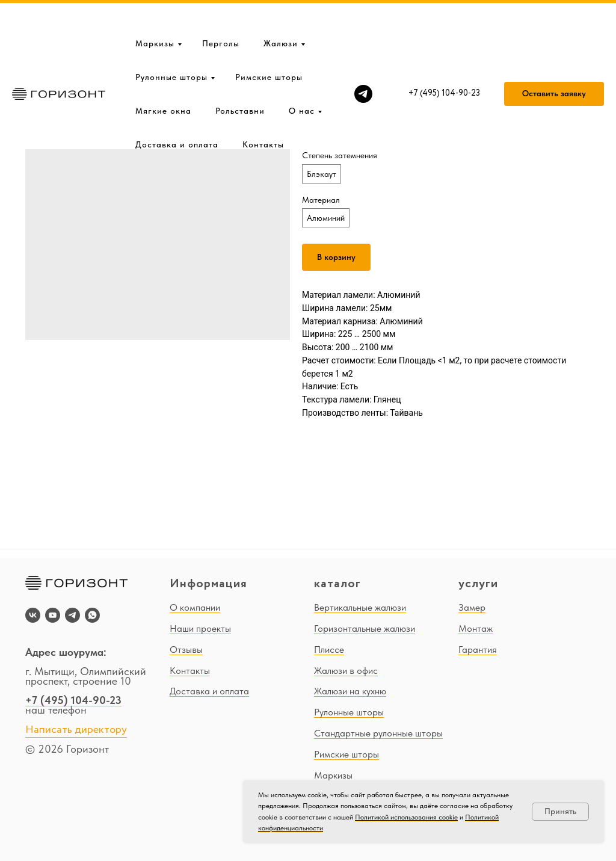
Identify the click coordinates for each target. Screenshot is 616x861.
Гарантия (478, 650)
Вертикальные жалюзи (360, 607)
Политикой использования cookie (406, 817)
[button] (554, 55)
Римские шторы (269, 39)
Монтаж (476, 628)
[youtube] (53, 615)
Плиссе (329, 650)
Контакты (263, 106)
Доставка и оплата (177, 106)
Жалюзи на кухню (350, 691)
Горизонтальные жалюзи (365, 628)
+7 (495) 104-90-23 (73, 700)
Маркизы (155, 5)
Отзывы (186, 650)
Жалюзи (281, 5)
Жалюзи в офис (346, 671)
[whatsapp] (92, 615)
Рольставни (240, 72)
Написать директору (76, 730)
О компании (195, 607)
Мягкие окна (163, 72)
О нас (302, 72)
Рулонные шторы (171, 39)
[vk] (33, 615)
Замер (472, 607)
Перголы (221, 5)
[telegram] (363, 55)
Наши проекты (200, 628)
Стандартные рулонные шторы (378, 733)
